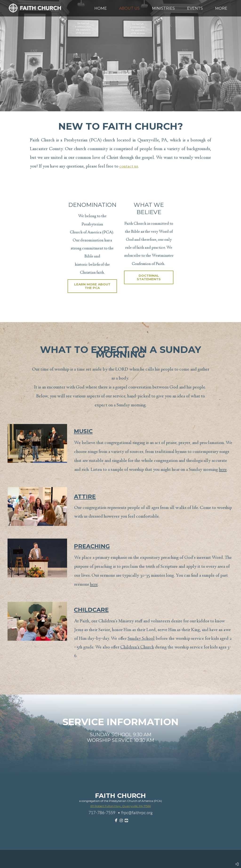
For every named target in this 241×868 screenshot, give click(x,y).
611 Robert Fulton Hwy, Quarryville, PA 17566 (121, 806)
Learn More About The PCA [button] (92, 286)
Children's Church (137, 648)
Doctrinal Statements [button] (149, 277)
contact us (129, 167)
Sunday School (141, 639)
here (223, 470)
